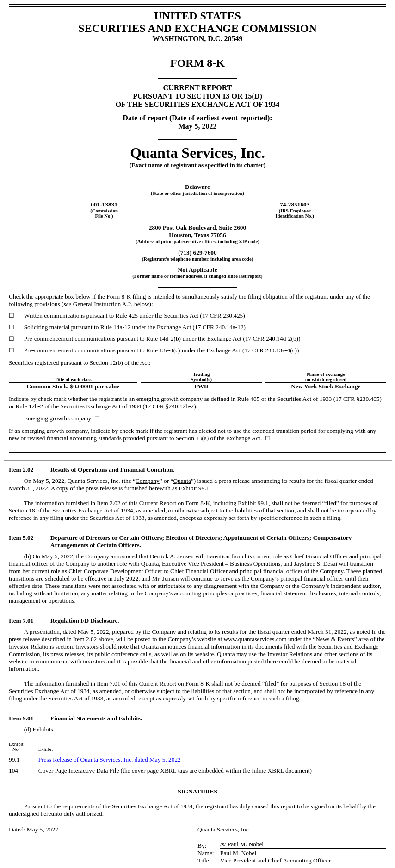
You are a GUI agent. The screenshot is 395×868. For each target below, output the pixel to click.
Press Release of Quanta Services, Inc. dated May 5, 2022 (110, 759)
